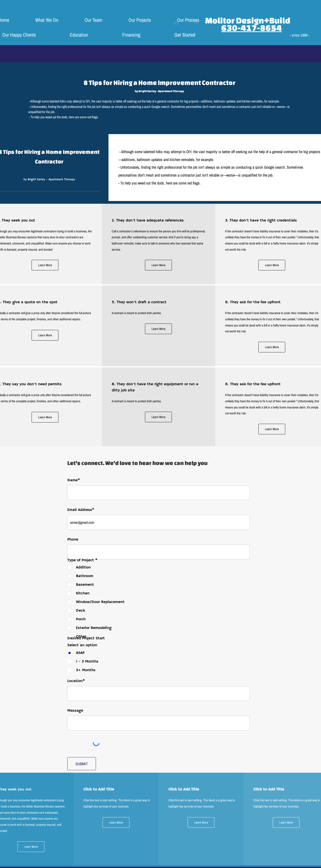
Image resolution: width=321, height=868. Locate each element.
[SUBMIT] (82, 764)
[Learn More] (45, 265)
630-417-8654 (251, 28)
